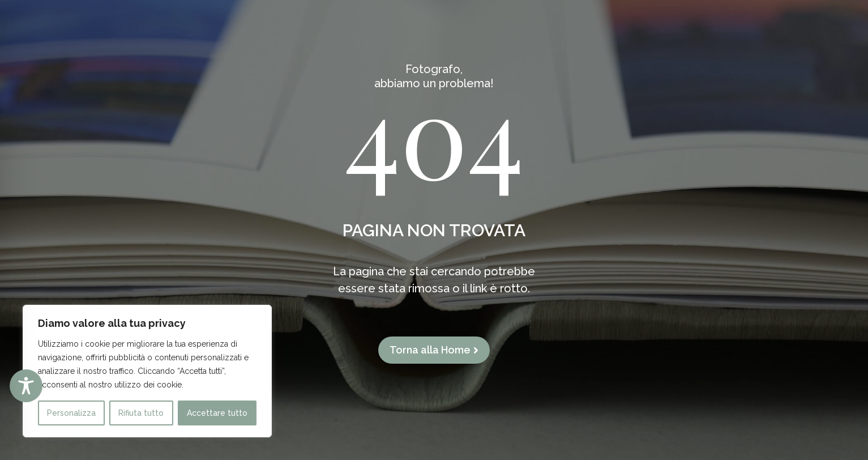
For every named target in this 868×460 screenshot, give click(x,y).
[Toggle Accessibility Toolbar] (26, 386)
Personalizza (71, 413)
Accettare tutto (217, 413)
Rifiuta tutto (141, 413)
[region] (147, 371)
